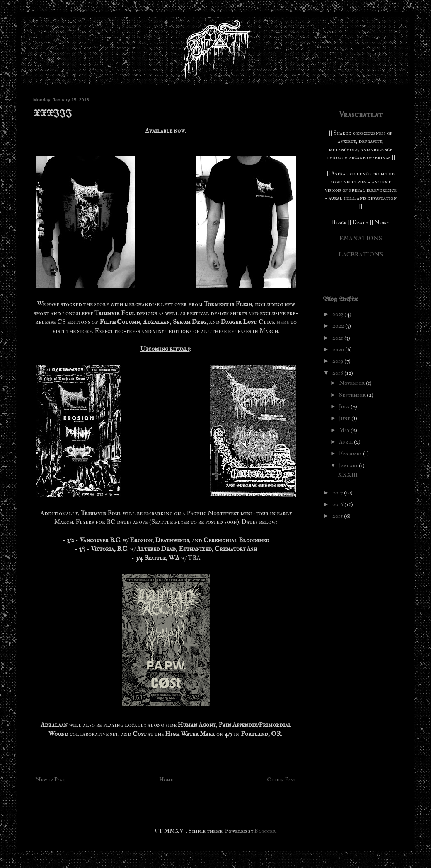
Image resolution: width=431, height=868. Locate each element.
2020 (339, 349)
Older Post (282, 780)
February (351, 453)
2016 (338, 504)
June (345, 418)
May (345, 430)
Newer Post (50, 780)
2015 (338, 516)
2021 (338, 338)
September (353, 395)
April (346, 442)
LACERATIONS (361, 254)
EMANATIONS (361, 238)
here (283, 322)
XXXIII (348, 475)
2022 (339, 326)
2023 (338, 314)
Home (166, 780)
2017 (338, 493)
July (345, 406)
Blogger (265, 831)
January (349, 465)
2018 (338, 373)
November (352, 383)
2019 (338, 361)
